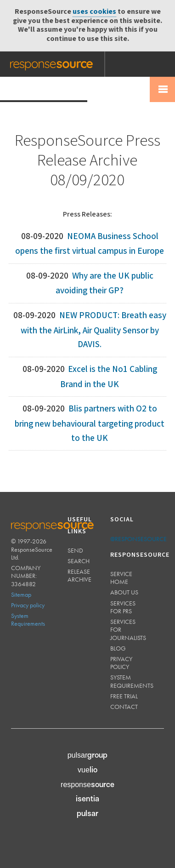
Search (79, 561)
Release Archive (79, 575)
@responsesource (138, 539)
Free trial (124, 696)
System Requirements (28, 620)
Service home (121, 578)
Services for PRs (123, 607)
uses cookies (94, 12)
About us (124, 592)
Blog (118, 648)
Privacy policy (28, 605)
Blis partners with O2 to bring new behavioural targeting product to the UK (90, 423)
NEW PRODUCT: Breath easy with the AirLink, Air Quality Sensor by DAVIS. (93, 330)
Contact (124, 707)
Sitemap (21, 594)
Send (75, 550)
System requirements (132, 681)
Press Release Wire (44, 89)
